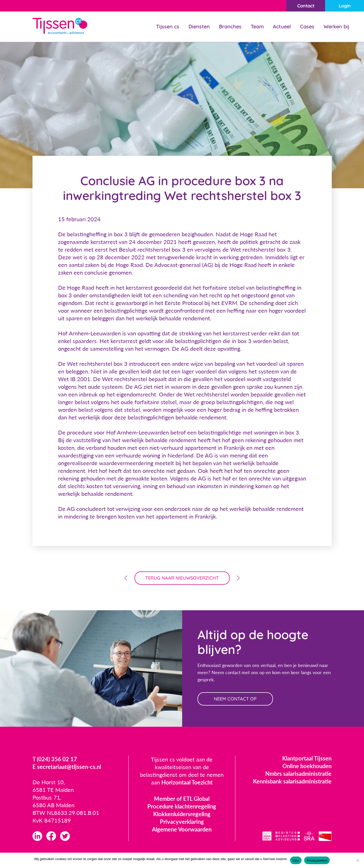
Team (257, 26)
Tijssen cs (168, 26)
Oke (296, 860)
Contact (306, 6)
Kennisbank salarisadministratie (292, 781)
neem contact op (235, 699)
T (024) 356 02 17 (55, 759)
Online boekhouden (307, 766)
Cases (307, 26)
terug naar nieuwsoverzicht (182, 578)
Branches (230, 26)
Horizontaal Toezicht (187, 782)
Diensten (199, 26)
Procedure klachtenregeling (182, 806)
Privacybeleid (317, 860)
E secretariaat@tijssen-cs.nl (67, 767)
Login (345, 6)
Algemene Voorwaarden (182, 829)
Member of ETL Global (182, 799)
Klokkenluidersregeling (182, 814)
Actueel (282, 26)
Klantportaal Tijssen (307, 758)
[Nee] (358, 860)
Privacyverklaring (182, 822)
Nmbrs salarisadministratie (298, 774)
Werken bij (336, 26)
